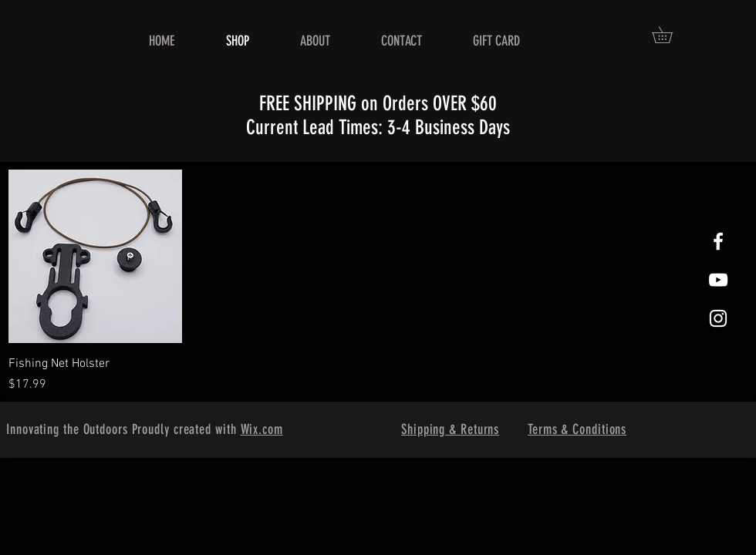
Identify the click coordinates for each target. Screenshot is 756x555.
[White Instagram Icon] (718, 318)
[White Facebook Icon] (718, 241)
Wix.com (262, 429)
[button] (670, 35)
